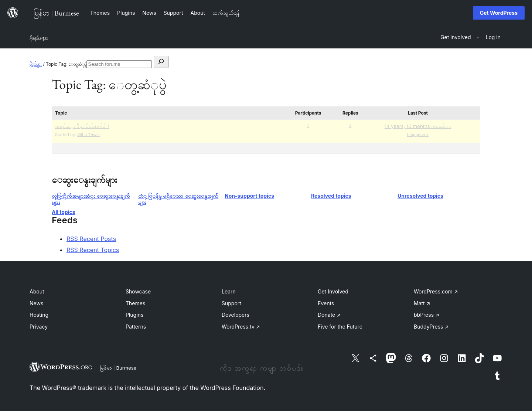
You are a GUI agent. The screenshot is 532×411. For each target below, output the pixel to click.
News (36, 303)
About (37, 291)
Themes (135, 303)
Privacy (39, 327)
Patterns (136, 327)
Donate (329, 315)
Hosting (39, 315)
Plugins (134, 315)
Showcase (138, 291)
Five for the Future (340, 327)
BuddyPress (431, 327)
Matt (422, 303)
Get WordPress (499, 13)
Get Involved (333, 291)
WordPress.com (436, 291)
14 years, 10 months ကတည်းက (418, 126)
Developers (236, 315)
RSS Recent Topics (93, 250)
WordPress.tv (241, 327)
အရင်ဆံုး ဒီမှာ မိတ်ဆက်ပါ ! (82, 126)
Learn (229, 291)
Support (231, 303)
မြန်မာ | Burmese (118, 368)
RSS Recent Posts (91, 239)
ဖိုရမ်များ (39, 37)
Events (326, 303)
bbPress (427, 315)
